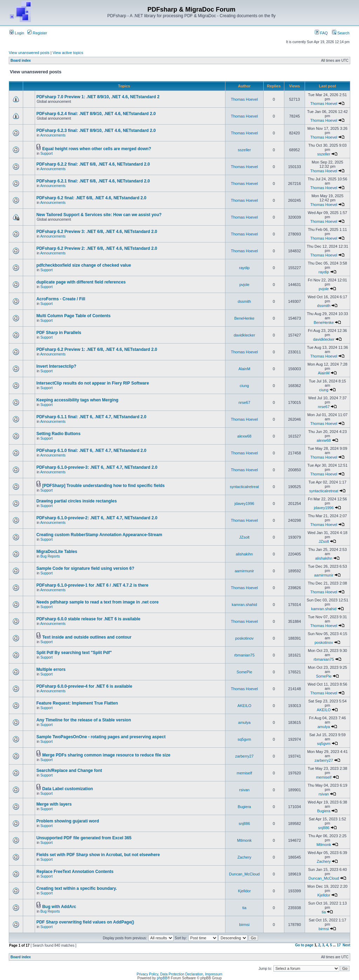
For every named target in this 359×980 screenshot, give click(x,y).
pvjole (245, 285)
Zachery (244, 857)
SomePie (245, 672)
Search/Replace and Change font (69, 771)
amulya (244, 722)
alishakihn (245, 554)
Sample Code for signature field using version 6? (85, 568)
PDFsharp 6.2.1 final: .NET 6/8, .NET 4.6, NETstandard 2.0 (93, 181)
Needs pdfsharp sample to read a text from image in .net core (98, 602)
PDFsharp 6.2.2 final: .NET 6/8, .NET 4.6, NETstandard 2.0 (93, 164)
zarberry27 (245, 756)
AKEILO (244, 706)
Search (341, 33)
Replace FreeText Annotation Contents (75, 872)
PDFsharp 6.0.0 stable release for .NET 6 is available (89, 619)
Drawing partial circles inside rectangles (77, 501)
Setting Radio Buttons (59, 434)
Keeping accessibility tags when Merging (77, 400)
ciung (244, 386)
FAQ (321, 33)
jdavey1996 (244, 504)
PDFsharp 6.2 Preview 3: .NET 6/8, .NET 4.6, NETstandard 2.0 (97, 232)
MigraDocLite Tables (57, 552)
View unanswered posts (29, 53)
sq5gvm (245, 739)
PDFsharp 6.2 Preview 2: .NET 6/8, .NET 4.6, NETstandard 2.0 (97, 248)
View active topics (68, 53)
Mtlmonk (244, 840)
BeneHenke (244, 318)
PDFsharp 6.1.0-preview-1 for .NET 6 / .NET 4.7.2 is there (92, 585)
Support (46, 154)
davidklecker (244, 335)
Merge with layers (54, 804)
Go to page (304, 945)
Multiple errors (51, 669)
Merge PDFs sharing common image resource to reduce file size (106, 755)
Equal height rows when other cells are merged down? (97, 149)
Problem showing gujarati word (68, 821)
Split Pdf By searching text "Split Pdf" (74, 653)
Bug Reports (50, 556)
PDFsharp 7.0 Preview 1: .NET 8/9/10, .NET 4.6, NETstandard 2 (98, 97)
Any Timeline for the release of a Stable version (84, 720)
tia (244, 908)
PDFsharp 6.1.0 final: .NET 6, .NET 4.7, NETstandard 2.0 (92, 451)
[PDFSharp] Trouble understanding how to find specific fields (103, 486)
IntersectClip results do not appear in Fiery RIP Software (93, 383)
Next (346, 945)
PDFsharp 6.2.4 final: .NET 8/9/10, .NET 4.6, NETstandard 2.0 (96, 114)
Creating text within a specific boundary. (77, 888)
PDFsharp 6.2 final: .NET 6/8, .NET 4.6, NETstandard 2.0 (92, 198)
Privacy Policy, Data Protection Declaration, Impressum (179, 974)
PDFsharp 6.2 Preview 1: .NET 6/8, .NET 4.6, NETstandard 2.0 (97, 349)
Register (37, 33)
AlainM (244, 369)
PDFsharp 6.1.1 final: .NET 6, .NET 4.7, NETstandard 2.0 (92, 417)
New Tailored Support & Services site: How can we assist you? (99, 215)
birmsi (244, 925)
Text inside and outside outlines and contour (87, 637)
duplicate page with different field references (81, 282)
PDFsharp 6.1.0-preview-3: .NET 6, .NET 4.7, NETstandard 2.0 (97, 467)
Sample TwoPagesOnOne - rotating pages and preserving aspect (101, 737)
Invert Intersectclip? (56, 366)
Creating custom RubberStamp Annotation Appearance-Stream (99, 535)
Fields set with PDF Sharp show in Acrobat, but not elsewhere (98, 855)
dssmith (244, 301)
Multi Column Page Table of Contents (74, 316)
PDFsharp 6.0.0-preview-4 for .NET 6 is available (84, 686)
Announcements (53, 135)
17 (339, 945)
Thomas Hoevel (244, 99)
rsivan (244, 790)
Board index (21, 61)
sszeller (244, 150)
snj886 (244, 824)
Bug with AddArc (59, 907)
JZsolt (244, 537)
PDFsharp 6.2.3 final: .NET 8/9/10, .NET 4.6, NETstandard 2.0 (96, 131)
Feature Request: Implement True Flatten (77, 703)
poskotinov (245, 638)
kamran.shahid (244, 605)
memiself (244, 773)
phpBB (162, 978)
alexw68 (244, 436)
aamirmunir (244, 571)
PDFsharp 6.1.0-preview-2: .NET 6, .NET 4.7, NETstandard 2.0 (97, 518)
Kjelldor (245, 891)
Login (17, 33)
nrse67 (244, 402)
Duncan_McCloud (244, 874)
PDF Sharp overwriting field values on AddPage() (85, 922)
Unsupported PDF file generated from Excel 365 (84, 838)
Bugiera (244, 807)
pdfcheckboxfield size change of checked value (84, 265)
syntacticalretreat (244, 487)
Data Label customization (67, 789)
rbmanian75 (244, 655)
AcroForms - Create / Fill (61, 299)
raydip (244, 268)
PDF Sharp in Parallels (59, 333)
